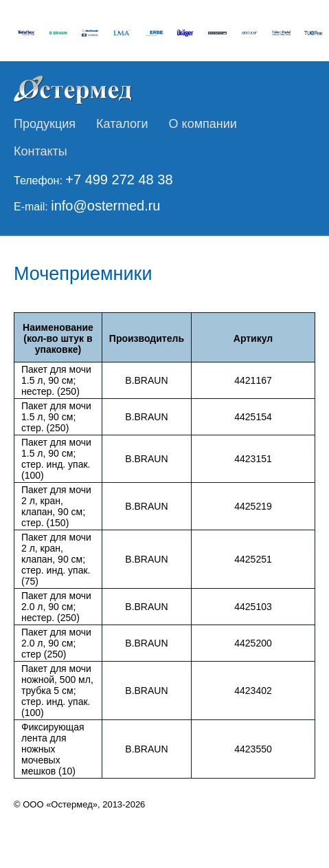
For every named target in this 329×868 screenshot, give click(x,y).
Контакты (41, 151)
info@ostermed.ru (105, 206)
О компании (203, 124)
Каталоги (122, 124)
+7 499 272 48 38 (119, 180)
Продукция (45, 124)
